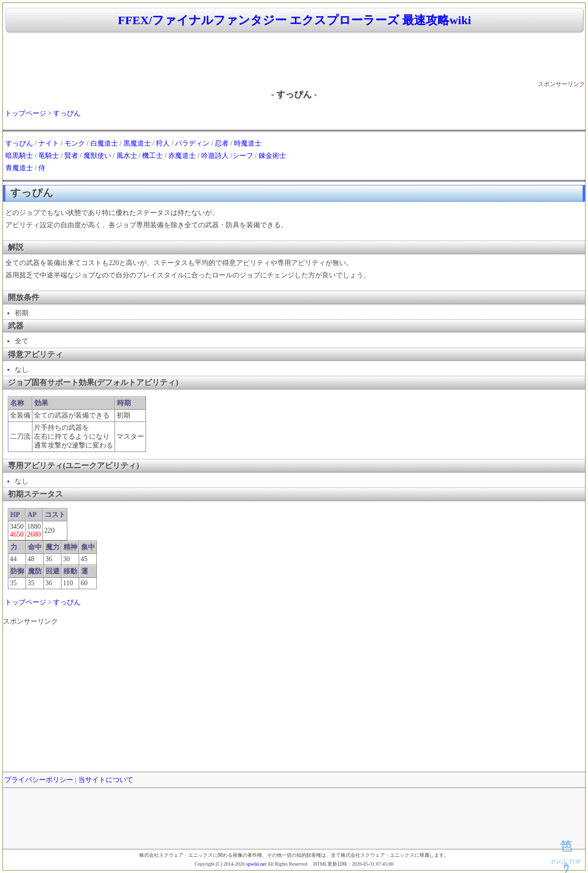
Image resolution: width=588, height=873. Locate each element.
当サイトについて (106, 780)
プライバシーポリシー (39, 780)
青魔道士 (19, 168)
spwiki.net (256, 864)
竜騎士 (49, 156)
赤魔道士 (182, 156)
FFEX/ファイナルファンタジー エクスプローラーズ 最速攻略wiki (294, 20)
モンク (75, 143)
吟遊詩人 (215, 156)
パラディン (192, 143)
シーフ (243, 156)
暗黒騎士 (19, 156)
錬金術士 (272, 156)
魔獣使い (97, 156)
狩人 (163, 143)
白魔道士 (104, 143)
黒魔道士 (137, 143)
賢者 (71, 156)
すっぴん (67, 113)
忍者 (222, 143)
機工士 (152, 156)
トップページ (26, 113)
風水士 (127, 156)
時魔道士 (248, 143)
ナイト (49, 143)
